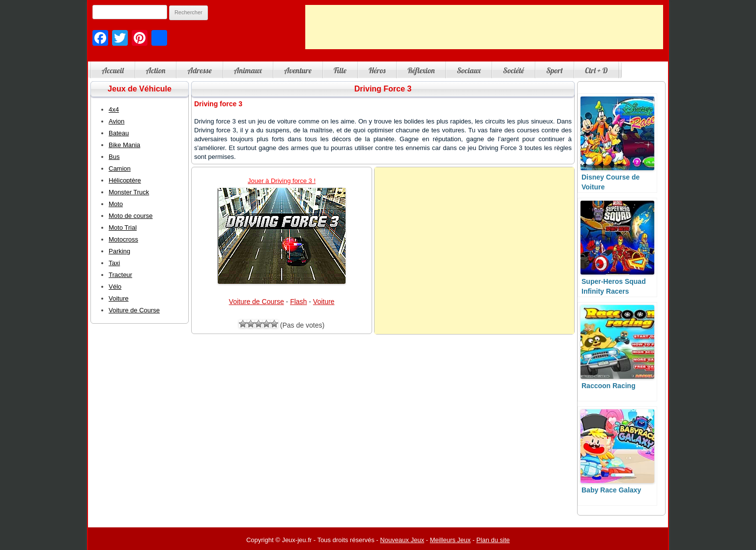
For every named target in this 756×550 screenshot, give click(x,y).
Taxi (114, 263)
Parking (119, 251)
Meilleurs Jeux (450, 540)
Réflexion (421, 70)
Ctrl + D (596, 70)
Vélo (115, 287)
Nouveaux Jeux (402, 540)
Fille (340, 70)
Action (156, 70)
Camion (120, 168)
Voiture (324, 302)
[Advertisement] (484, 27)
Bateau (119, 133)
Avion (116, 121)
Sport (554, 70)
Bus (114, 157)
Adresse (199, 70)
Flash (298, 302)
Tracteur (120, 275)
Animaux (248, 70)
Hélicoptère (125, 180)
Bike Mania (124, 145)
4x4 (114, 109)
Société (513, 70)
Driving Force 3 (383, 89)
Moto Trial (123, 228)
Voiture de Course (257, 302)
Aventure (298, 70)
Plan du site (493, 540)
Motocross (123, 239)
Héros (377, 70)
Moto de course (131, 216)
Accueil (113, 70)
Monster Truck (129, 192)
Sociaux (469, 70)
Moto (116, 204)
